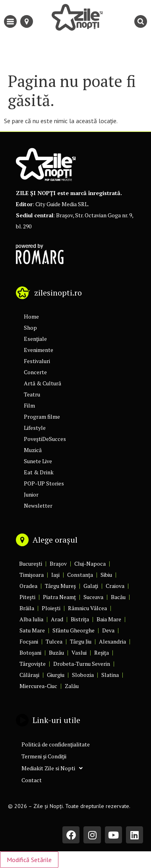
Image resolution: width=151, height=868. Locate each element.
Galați (91, 586)
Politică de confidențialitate (56, 744)
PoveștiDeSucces (45, 439)
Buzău (56, 652)
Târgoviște (33, 664)
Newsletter (38, 506)
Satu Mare (32, 630)
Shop (30, 328)
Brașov (58, 564)
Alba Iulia (31, 619)
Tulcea (54, 641)
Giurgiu (56, 675)
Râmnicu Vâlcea (87, 608)
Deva (108, 630)
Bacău (118, 597)
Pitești (27, 597)
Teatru (32, 394)
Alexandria (112, 641)
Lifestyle (35, 428)
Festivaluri (37, 361)
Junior (31, 494)
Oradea (28, 586)
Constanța (80, 575)
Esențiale (35, 339)
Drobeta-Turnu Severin (82, 664)
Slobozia (83, 675)
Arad (57, 619)
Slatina (110, 675)
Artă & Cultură (43, 383)
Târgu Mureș (60, 586)
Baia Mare (109, 619)
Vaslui (79, 652)
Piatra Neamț (59, 597)
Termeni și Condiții (44, 756)
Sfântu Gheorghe (74, 630)
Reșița (102, 652)
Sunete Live (38, 461)
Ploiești (51, 608)
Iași (55, 575)
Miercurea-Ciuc (38, 686)
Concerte (35, 372)
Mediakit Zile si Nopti (52, 768)
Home (31, 316)
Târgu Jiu (81, 641)
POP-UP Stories (44, 483)
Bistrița (80, 619)
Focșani (29, 641)
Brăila (27, 608)
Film (29, 405)
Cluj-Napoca (90, 564)
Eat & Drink (39, 472)
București (31, 564)
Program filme (42, 417)
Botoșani (30, 652)
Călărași (29, 675)
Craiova (115, 586)
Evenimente (39, 350)
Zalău (72, 686)
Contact (32, 780)
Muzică (33, 450)
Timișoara (32, 575)
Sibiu (106, 575)
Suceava (93, 597)
